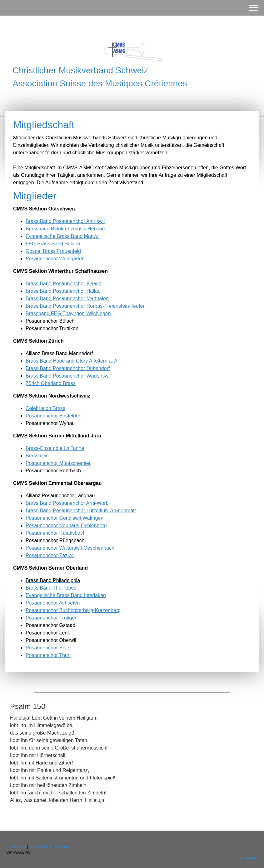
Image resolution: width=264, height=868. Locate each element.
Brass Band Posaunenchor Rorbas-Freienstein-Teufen (86, 306)
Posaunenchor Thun (48, 655)
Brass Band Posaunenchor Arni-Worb (67, 503)
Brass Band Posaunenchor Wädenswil (68, 376)
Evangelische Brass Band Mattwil (63, 236)
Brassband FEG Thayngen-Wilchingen (68, 313)
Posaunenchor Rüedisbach (56, 533)
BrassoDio (37, 456)
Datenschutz (40, 846)
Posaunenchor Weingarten (55, 259)
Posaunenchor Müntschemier (58, 463)
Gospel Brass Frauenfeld (53, 251)
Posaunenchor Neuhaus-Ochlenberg (66, 526)
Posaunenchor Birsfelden (54, 416)
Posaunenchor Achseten (53, 603)
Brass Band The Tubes (51, 588)
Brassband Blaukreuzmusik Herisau (65, 229)
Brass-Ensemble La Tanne (55, 448)
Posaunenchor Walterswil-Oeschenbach (70, 548)
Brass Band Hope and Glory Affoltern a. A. (72, 361)
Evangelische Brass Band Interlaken (66, 595)
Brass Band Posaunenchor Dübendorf (68, 368)
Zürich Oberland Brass (51, 383)
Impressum (16, 846)
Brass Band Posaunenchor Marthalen (67, 299)
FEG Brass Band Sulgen (53, 244)
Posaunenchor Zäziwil (50, 555)
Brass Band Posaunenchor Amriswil (65, 221)
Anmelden (249, 858)
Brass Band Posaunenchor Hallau (63, 291)
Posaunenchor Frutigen (52, 618)
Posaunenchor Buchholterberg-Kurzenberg (73, 610)
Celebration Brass (45, 408)
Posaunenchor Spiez (49, 648)
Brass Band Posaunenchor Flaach (64, 284)
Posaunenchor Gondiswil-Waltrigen (65, 518)
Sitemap (62, 846)
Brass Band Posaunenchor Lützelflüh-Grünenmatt (81, 511)
